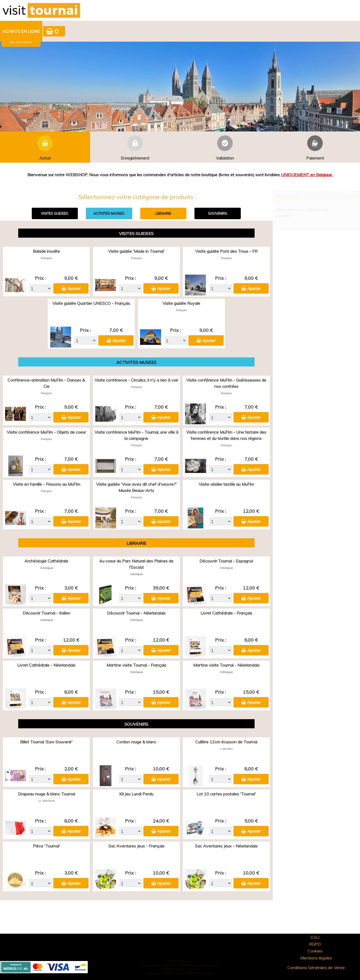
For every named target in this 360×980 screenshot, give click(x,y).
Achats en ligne (21, 31)
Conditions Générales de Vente (316, 968)
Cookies (315, 951)
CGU (315, 937)
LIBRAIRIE (163, 213)
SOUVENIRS (218, 213)
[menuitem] (21, 31)
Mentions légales (316, 958)
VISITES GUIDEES (55, 213)
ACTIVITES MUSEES (109, 213)
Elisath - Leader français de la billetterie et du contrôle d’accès (180, 965)
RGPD (315, 944)
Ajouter (74, 288)
